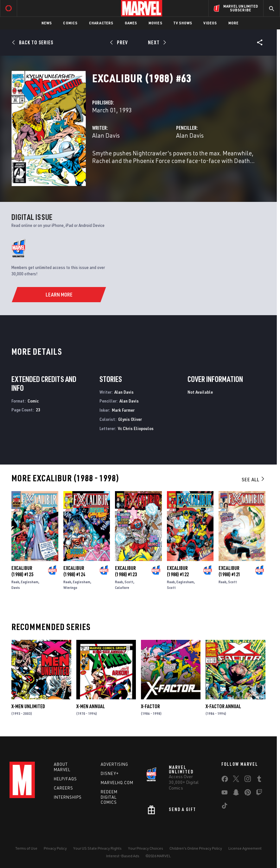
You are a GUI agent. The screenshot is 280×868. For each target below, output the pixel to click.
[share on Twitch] (259, 794)
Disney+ (110, 773)
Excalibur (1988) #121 (229, 571)
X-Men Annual (91, 706)
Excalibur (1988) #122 (178, 571)
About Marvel (62, 767)
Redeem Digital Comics (109, 797)
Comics (70, 23)
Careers (64, 788)
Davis (16, 587)
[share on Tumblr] (259, 780)
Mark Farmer (123, 410)
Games (131, 23)
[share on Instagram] (248, 780)
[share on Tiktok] (225, 807)
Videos (210, 23)
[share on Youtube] (225, 794)
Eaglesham (30, 582)
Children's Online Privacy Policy (196, 848)
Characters (101, 23)
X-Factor (150, 706)
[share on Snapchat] (236, 794)
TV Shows (183, 23)
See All (253, 479)
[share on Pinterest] (248, 794)
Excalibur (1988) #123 (126, 571)
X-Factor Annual (223, 706)
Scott (129, 582)
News (47, 23)
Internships (68, 797)
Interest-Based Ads (123, 856)
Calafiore (122, 587)
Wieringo (70, 587)
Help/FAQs (65, 779)
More (234, 23)
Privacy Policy (55, 848)
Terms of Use (26, 848)
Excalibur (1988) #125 (22, 571)
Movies (155, 23)
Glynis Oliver (130, 419)
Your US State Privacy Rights (97, 848)
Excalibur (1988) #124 (74, 571)
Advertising (115, 764)
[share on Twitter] (236, 780)
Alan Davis (106, 135)
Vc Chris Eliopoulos (136, 428)
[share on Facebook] (225, 780)
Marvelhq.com (117, 783)
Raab (15, 582)
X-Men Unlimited (28, 706)
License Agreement (245, 848)
